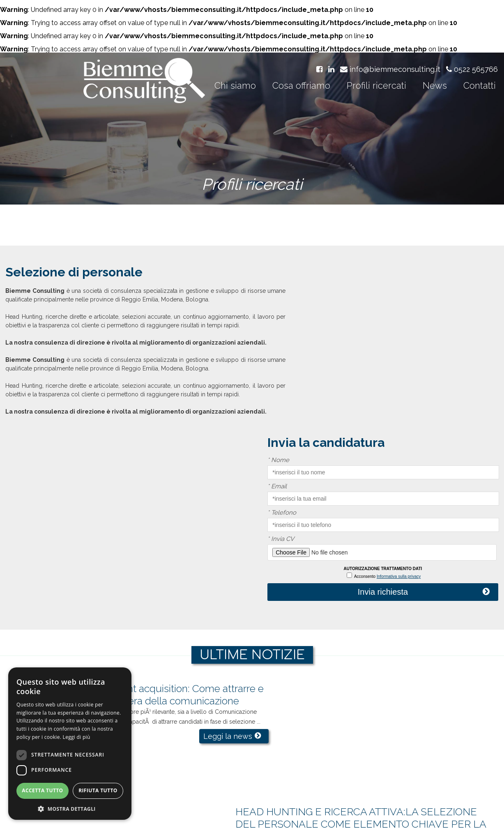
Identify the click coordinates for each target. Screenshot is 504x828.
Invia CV (320, 369)
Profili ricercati (376, 87)
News (435, 87)
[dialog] (70, 744)
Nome (317, 290)
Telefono (321, 342)
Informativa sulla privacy (418, 406)
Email (316, 316)
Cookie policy (380, 813)
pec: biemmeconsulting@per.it (381, 804)
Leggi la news (195, 604)
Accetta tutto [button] (42, 791)
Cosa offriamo (301, 87)
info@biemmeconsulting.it (390, 71)
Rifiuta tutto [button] (98, 791)
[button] (70, 808)
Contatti (480, 87)
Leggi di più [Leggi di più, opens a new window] (77, 737)
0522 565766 (472, 71)
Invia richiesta (402, 421)
